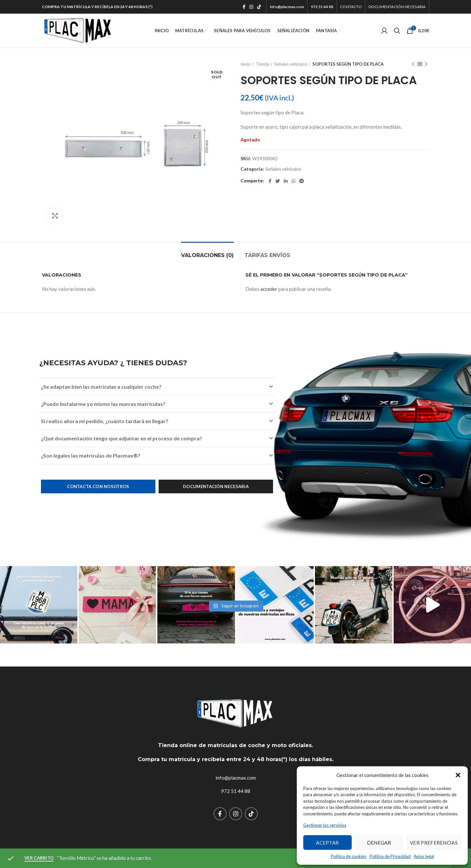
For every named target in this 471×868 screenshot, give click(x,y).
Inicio (246, 64)
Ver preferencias (434, 843)
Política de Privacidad (390, 856)
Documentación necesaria (216, 486)
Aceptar (327, 843)
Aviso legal (424, 856)
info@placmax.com (236, 778)
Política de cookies (349, 856)
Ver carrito (39, 858)
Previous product (413, 64)
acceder (269, 289)
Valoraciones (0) (207, 255)
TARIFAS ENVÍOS (267, 255)
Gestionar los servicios (325, 825)
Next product (426, 64)
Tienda (262, 64)
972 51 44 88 (236, 791)
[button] (458, 775)
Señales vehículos (291, 64)
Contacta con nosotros (98, 486)
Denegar (379, 843)
